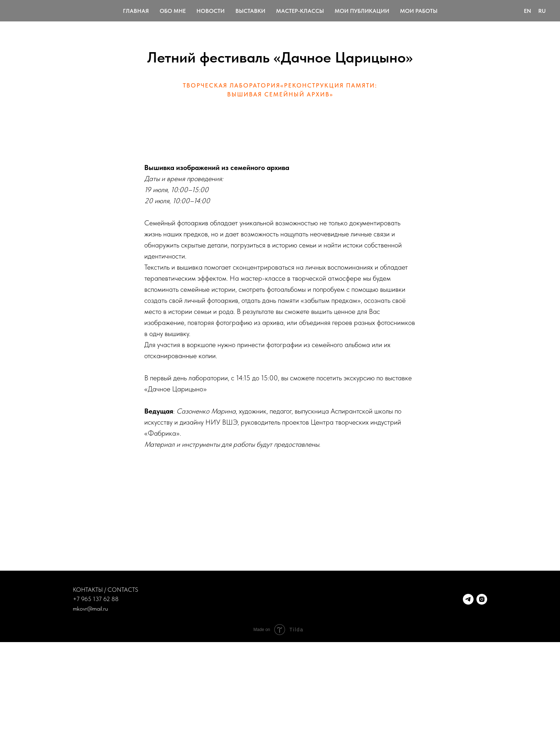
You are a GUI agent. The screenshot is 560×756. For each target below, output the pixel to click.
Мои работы (419, 11)
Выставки (250, 11)
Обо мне (173, 11)
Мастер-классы (300, 11)
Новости (211, 11)
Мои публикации (362, 11)
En (527, 11)
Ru (542, 11)
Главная (136, 11)
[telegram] (468, 599)
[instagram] (482, 599)
